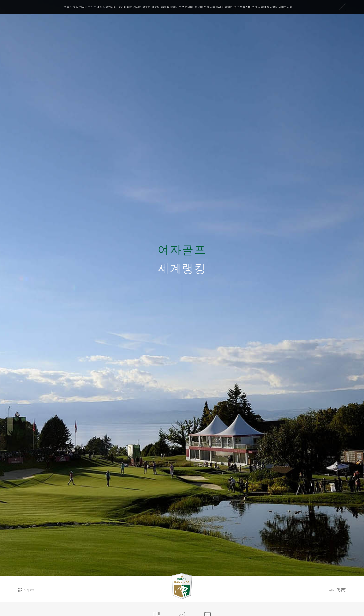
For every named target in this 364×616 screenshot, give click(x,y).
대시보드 (26, 590)
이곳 (154, 7)
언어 (337, 590)
